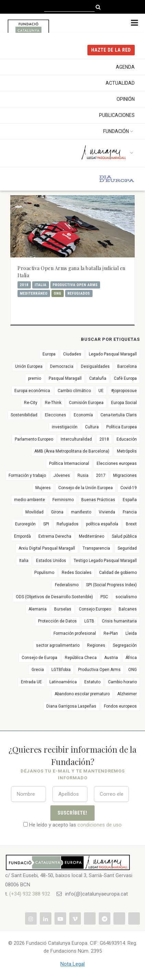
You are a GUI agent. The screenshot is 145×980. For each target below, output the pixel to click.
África (131, 658)
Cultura (92, 427)
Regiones (96, 645)
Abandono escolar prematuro (82, 694)
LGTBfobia (61, 670)
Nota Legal (72, 964)
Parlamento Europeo (34, 439)
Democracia (62, 366)
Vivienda (107, 512)
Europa (49, 354)
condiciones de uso (100, 825)
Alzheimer (127, 694)
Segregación (125, 645)
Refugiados (79, 293)
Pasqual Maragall (65, 378)
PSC (104, 597)
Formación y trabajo (27, 475)
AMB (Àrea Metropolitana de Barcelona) (72, 451)
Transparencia (96, 548)
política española (102, 524)
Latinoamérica (63, 682)
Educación (127, 439)
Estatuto (92, 682)
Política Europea (122, 427)
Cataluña (98, 378)
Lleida (131, 633)
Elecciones (56, 415)
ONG (58, 293)
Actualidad (120, 83)
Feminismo (63, 500)
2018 (24, 285)
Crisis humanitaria (119, 621)
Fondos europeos (120, 706)
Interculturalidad (76, 439)
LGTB (89, 621)
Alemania (38, 609)
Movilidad (34, 512)
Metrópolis (127, 451)
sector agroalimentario (58, 645)
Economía (83, 415)
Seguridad (127, 548)
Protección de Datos (57, 621)
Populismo (44, 573)
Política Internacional (69, 464)
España (130, 500)
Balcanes (128, 609)
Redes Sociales (77, 573)
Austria (111, 658)
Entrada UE (31, 682)
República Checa (81, 658)
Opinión (126, 99)
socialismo (126, 597)
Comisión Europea (86, 403)
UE (101, 391)
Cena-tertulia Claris (119, 415)
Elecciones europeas (117, 464)
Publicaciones (117, 115)
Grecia (38, 670)
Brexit (131, 524)
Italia (40, 285)
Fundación (119, 131)
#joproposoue (124, 391)
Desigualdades (95, 366)
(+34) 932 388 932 (30, 894)
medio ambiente (29, 500)
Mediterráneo (34, 293)
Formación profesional (75, 633)
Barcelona (127, 366)
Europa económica (32, 391)
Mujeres (43, 488)
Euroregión (25, 524)
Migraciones (125, 475)
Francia (130, 512)
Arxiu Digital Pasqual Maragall (47, 548)
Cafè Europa (125, 378)
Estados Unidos (51, 561)
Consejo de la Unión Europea (86, 488)
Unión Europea (29, 366)
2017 (101, 475)
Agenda (125, 67)
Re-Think (53, 403)
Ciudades (72, 354)
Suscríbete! (72, 813)
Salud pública (124, 536)
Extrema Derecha (55, 536)
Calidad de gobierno (118, 573)
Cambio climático (74, 391)
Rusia (83, 475)
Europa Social (124, 403)
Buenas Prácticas (98, 500)
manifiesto (81, 512)
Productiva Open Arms (75, 285)
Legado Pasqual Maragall (113, 354)
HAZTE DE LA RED (111, 50)
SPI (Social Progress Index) (111, 585)
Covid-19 (129, 488)
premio (35, 378)
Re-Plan (111, 633)
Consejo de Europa (39, 658)
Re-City (31, 403)
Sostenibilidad (24, 415)
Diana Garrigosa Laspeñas (71, 706)
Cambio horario (122, 682)
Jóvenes (62, 475)
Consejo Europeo (95, 609)
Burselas (63, 609)
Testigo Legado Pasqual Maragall (105, 561)
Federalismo (67, 585)
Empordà (22, 536)
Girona (57, 512)
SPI (46, 524)
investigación (65, 427)
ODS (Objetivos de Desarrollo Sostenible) (54, 597)
